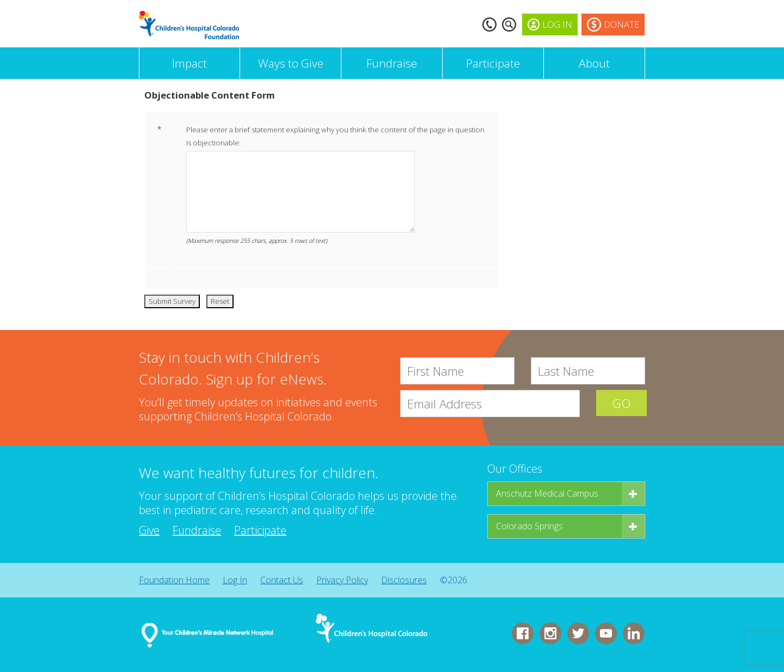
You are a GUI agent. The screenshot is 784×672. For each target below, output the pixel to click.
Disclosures (404, 580)
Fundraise (392, 63)
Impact (189, 63)
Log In (235, 580)
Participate (493, 63)
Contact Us (282, 580)
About (594, 63)
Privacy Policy (342, 580)
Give (149, 530)
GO (621, 404)
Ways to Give (291, 63)
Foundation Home (174, 580)
